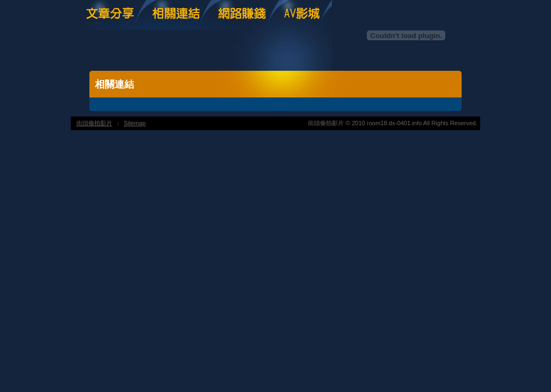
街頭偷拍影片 (94, 123)
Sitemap (135, 123)
